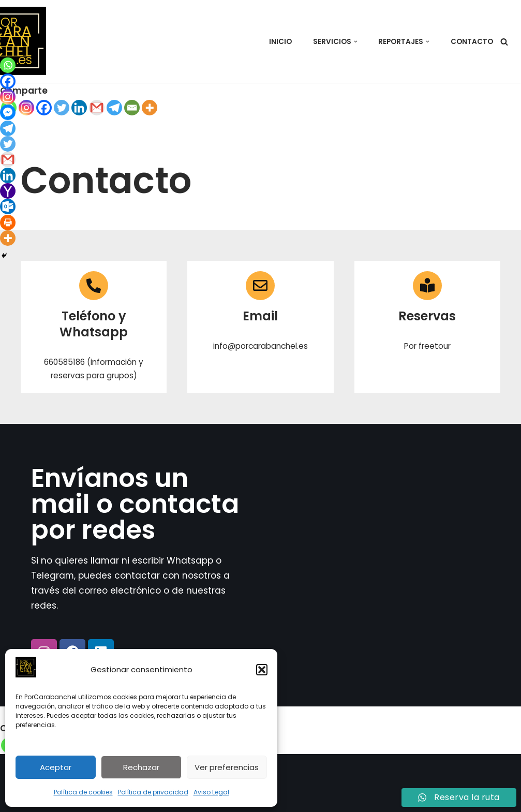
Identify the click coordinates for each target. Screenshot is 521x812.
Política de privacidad (153, 792)
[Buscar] (504, 42)
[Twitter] (62, 108)
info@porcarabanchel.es (260, 346)
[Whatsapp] (8, 65)
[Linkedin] (79, 108)
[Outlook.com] (8, 206)
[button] (262, 670)
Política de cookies (83, 792)
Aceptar (56, 767)
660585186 (64, 362)
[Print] (8, 223)
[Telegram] (114, 108)
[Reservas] (427, 286)
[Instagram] (26, 108)
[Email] (132, 108)
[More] (150, 108)
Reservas (427, 316)
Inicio (280, 42)
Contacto (472, 42)
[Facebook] (44, 108)
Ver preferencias (227, 767)
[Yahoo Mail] (8, 191)
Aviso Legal (211, 792)
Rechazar (141, 767)
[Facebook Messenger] (8, 112)
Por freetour (427, 346)
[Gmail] (97, 108)
